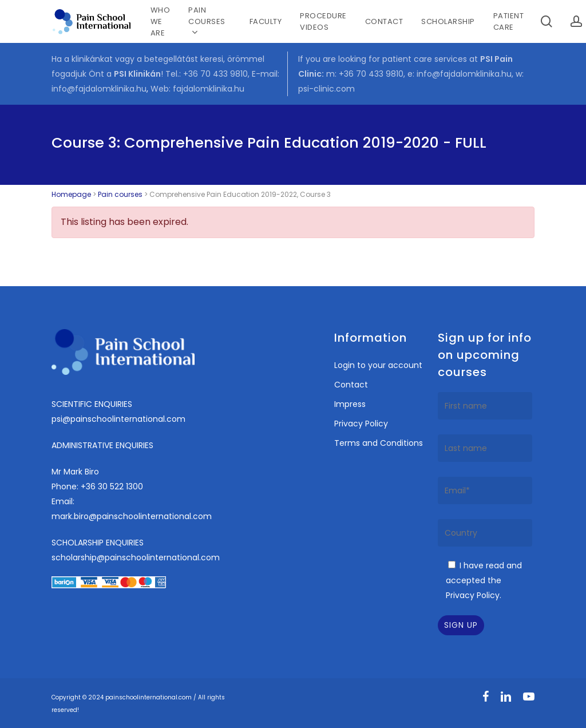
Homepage (71, 194)
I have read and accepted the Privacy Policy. (484, 580)
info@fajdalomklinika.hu (99, 89)
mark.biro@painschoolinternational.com (132, 516)
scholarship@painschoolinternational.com (136, 557)
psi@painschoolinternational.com (118, 419)
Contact (351, 385)
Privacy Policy (361, 424)
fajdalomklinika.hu (209, 89)
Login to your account (378, 365)
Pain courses (120, 194)
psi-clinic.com (326, 89)
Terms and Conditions (379, 443)
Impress (350, 404)
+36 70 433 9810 (215, 74)
